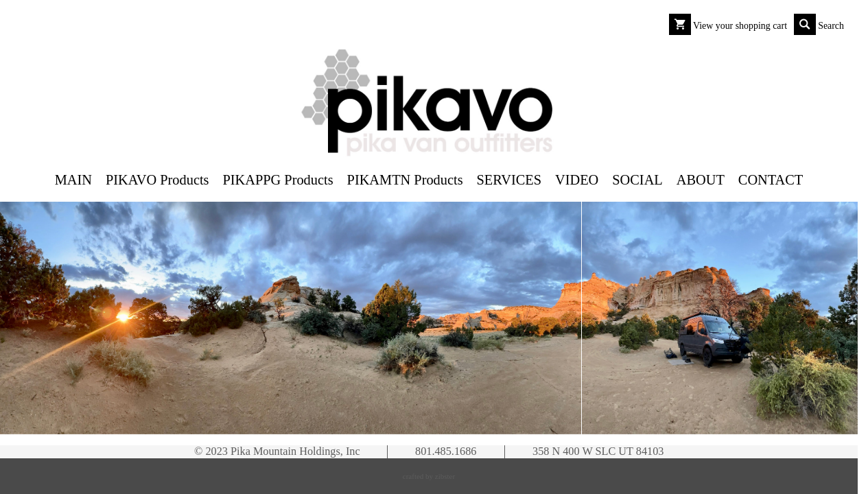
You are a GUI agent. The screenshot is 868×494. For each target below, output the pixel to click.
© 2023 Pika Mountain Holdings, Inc (277, 451)
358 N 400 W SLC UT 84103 (598, 451)
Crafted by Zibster (429, 476)
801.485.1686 (446, 451)
